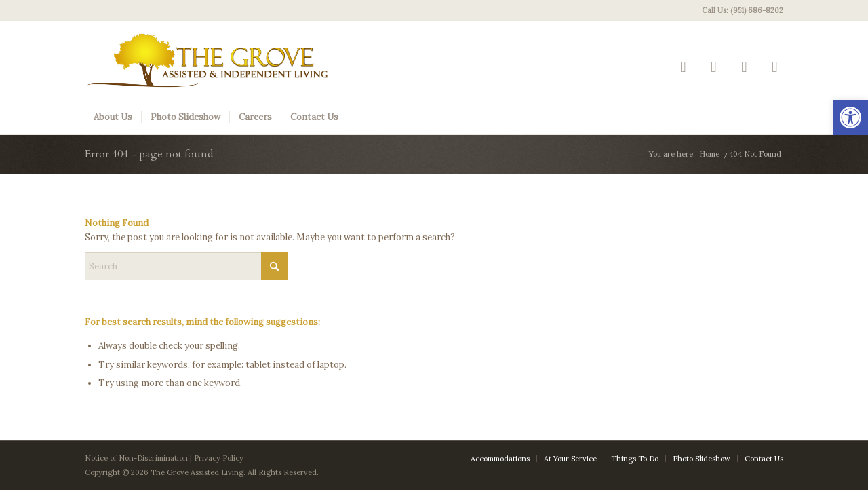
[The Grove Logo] (208, 60)
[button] (850, 117)
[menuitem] (739, 10)
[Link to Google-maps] (744, 66)
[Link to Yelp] (683, 66)
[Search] (186, 266)
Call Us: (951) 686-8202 (743, 10)
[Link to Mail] (775, 66)
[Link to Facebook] (714, 66)
